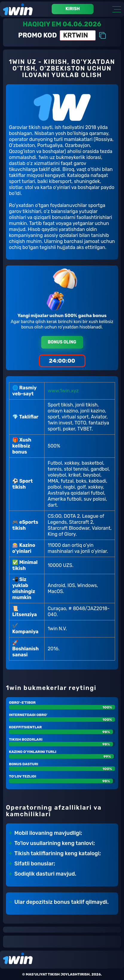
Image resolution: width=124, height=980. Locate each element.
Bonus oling (62, 342)
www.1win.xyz (63, 391)
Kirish (73, 9)
